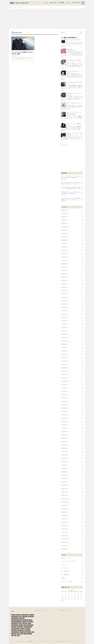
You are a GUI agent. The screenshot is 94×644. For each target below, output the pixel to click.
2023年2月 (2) (65, 326)
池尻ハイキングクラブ (19, 3)
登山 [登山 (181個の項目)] (13, 633)
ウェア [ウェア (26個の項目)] (29, 620)
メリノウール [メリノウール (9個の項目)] (23, 629)
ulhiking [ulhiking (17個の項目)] (31, 619)
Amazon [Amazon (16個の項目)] (13, 612)
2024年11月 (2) (65, 263)
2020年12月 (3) (65, 413)
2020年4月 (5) (65, 440)
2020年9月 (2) (65, 423)
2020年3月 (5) (65, 443)
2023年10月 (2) (65, 303)
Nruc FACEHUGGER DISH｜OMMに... (74, 83)
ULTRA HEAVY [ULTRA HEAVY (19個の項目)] (15, 620)
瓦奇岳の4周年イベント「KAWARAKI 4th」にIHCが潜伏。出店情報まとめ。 (71, 193)
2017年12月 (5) (65, 533)
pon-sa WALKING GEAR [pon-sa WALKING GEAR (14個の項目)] (17, 617)
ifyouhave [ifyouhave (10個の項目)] (31, 612)
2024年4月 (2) (65, 283)
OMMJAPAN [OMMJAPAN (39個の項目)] (25, 614)
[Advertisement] (47, 19)
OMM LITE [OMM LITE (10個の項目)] (22, 615)
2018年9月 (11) (65, 503)
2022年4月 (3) (65, 360)
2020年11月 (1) (65, 416)
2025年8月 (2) (65, 236)
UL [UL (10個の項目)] (27, 619)
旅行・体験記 (61, 2)
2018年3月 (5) (65, 523)
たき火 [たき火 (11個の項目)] (20, 620)
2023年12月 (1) (65, 296)
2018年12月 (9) (65, 493)
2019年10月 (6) (65, 460)
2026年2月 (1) (65, 220)
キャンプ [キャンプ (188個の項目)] (21, 622)
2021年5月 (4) (65, 396)
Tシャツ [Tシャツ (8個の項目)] (24, 619)
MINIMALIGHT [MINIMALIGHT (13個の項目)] (15, 614)
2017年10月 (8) (65, 540)
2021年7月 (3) (65, 390)
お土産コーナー (66, 555)
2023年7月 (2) (65, 310)
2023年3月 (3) (65, 323)
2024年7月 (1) (65, 273)
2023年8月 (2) (65, 306)
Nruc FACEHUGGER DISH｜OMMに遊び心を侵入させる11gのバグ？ (71, 183)
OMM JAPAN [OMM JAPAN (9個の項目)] (31, 614)
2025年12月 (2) (65, 226)
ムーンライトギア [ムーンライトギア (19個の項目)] (15, 629)
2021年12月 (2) (65, 373)
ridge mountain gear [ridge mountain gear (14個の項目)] (27, 617)
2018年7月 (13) (65, 510)
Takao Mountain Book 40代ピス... (73, 40)
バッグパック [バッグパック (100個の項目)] (14, 627)
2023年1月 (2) (65, 330)
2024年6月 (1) (65, 276)
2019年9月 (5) (65, 463)
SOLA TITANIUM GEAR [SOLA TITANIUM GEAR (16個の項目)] (16, 619)
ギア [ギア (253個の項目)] (25, 622)
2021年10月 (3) (65, 380)
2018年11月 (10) (65, 496)
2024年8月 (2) (65, 270)
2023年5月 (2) (65, 316)
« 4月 (62, 598)
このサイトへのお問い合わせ (60, 638)
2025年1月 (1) (65, 256)
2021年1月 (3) (65, 410)
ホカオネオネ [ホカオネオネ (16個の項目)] (21, 627)
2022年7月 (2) (65, 350)
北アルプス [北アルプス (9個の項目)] (14, 631)
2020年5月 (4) (65, 436)
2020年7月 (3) (65, 430)
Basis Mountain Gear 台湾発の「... (74, 61)
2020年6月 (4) (65, 433)
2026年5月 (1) (65, 210)
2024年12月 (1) (65, 260)
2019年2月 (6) (65, 486)
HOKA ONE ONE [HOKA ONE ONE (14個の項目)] (25, 612)
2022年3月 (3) (65, 363)
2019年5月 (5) (65, 476)
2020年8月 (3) (65, 426)
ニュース (68, 2)
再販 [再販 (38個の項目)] (33, 629)
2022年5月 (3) (65, 356)
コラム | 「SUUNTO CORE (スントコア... (74, 104)
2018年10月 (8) (65, 500)
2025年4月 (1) (65, 246)
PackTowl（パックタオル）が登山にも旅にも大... (74, 134)
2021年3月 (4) (65, 403)
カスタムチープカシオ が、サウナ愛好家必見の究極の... (74, 113)
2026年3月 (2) (65, 216)
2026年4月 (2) (65, 213)
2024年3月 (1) (65, 286)
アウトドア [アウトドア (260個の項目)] (25, 620)
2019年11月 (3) (65, 456)
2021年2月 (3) (65, 406)
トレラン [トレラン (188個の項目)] (23, 626)
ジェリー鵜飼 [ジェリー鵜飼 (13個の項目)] (20, 624)
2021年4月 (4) (65, 400)
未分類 (64, 575)
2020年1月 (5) (65, 450)
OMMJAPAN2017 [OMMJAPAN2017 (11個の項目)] (15, 615)
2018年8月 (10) (65, 506)
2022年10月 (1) (65, 340)
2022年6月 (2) (65, 353)
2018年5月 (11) (65, 516)
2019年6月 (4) (65, 473)
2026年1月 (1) (65, 223)
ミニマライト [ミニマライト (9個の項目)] (27, 627)
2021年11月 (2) (65, 376)
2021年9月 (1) (65, 383)
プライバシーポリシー (73, 638)
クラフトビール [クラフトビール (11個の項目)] (30, 622)
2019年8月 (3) (65, 466)
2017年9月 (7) (65, 543)
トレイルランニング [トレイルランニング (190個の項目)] (16, 626)
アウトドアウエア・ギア (76, 2)
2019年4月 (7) (65, 480)
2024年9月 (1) (65, 266)
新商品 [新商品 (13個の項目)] (25, 631)
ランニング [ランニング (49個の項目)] (29, 629)
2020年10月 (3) (65, 420)
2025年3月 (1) (65, 250)
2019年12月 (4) (65, 453)
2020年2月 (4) (65, 446)
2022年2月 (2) (65, 366)
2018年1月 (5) (65, 530)
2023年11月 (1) (65, 300)
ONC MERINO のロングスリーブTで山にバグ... (74, 94)
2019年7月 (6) (65, 470)
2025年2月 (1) (65, 253)
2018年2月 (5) (65, 526)
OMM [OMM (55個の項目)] (20, 614)
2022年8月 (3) (65, 346)
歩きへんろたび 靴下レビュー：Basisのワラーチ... (74, 72)
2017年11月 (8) (65, 536)
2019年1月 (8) (65, 490)
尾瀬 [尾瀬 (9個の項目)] (18, 631)
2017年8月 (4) (65, 546)
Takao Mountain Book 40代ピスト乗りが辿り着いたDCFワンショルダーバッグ (71, 199)
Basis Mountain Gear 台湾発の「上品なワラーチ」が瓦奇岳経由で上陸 (71, 188)
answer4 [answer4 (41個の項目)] (18, 612)
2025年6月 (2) (65, 243)
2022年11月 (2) (65, 336)
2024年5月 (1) (65, 280)
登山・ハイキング (53, 2)
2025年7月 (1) (65, 240)
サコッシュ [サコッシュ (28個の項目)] (14, 624)
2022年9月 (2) (65, 343)
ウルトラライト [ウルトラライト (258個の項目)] (15, 622)
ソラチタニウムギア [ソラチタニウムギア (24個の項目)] (28, 624)
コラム (64, 562)
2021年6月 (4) (65, 393)
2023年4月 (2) (65, 320)
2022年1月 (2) (65, 370)
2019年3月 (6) (65, 483)
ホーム (47, 2)
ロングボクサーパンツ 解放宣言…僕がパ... (74, 124)
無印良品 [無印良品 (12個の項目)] (30, 631)
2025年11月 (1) (65, 230)
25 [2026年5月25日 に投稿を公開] (62, 596)
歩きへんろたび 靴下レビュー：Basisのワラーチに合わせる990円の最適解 (71, 177)
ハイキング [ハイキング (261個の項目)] (28, 626)
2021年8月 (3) (65, 386)
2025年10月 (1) (65, 233)
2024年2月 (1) (65, 290)
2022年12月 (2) (65, 333)
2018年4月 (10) (65, 520)
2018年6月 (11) (65, 513)
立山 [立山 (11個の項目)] (16, 633)
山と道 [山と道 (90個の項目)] (22, 631)
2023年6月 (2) (65, 313)
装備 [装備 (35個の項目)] (18, 633)
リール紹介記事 (66, 568)
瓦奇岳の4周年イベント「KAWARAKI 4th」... (72, 50)
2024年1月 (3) (65, 293)
